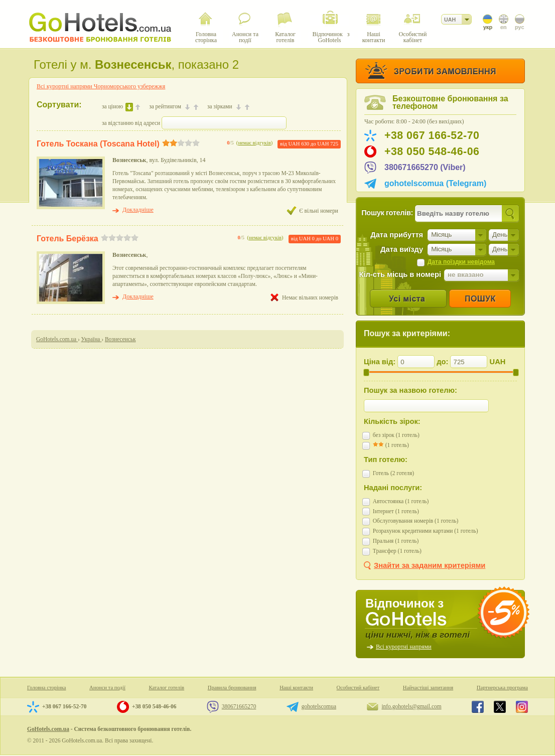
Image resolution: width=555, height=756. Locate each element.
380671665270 (239, 706)
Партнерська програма (502, 688)
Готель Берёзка (67, 239)
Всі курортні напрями (404, 647)
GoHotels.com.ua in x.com (500, 707)
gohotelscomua (319, 706)
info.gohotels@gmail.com (411, 706)
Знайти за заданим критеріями (430, 565)
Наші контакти (296, 688)
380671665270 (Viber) (425, 167)
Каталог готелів (166, 688)
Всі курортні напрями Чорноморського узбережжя (101, 86)
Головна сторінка (47, 688)
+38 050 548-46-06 (432, 152)
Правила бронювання (232, 688)
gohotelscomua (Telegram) (435, 183)
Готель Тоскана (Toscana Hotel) (98, 144)
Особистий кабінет (358, 688)
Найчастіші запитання (428, 688)
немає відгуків (254, 143)
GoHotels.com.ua (48, 729)
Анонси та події (107, 688)
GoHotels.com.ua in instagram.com (522, 707)
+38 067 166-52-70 (432, 135)
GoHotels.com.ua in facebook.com (478, 707)
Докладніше (138, 210)
